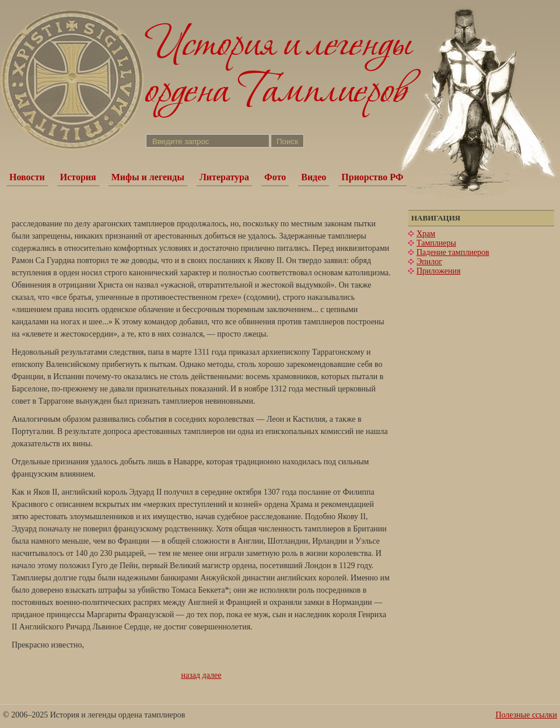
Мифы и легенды (148, 177)
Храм (426, 234)
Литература (224, 177)
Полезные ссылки (526, 715)
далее (212, 675)
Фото (275, 177)
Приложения (438, 271)
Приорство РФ (372, 177)
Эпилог (429, 262)
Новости (27, 177)
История (78, 177)
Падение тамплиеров (453, 252)
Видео (314, 177)
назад (191, 675)
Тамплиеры (436, 243)
